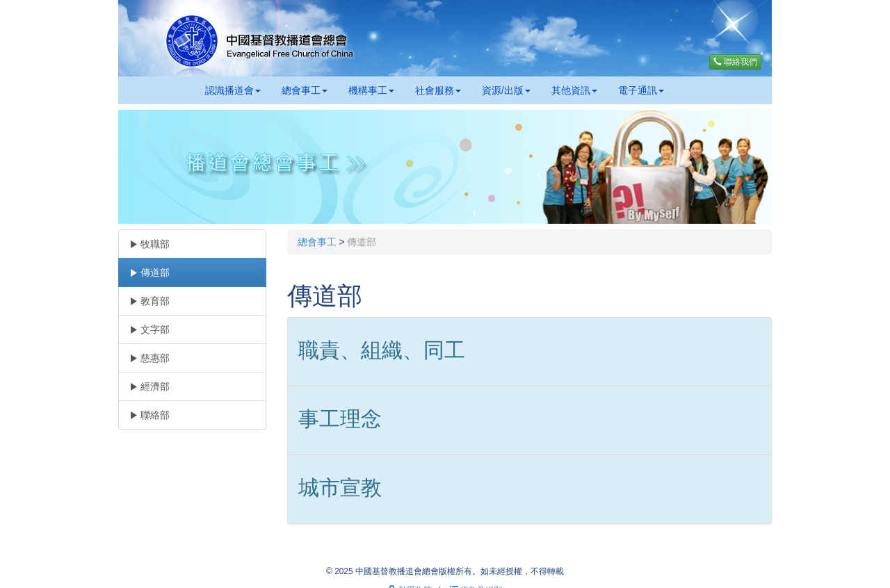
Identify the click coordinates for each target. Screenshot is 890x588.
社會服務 (438, 90)
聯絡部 (149, 415)
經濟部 (149, 386)
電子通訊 (641, 90)
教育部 (149, 301)
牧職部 (149, 244)
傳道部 (149, 272)
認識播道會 (233, 90)
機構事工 (371, 90)
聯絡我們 (735, 62)
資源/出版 (506, 90)
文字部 (149, 329)
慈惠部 (149, 358)
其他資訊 (574, 90)
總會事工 (305, 90)
